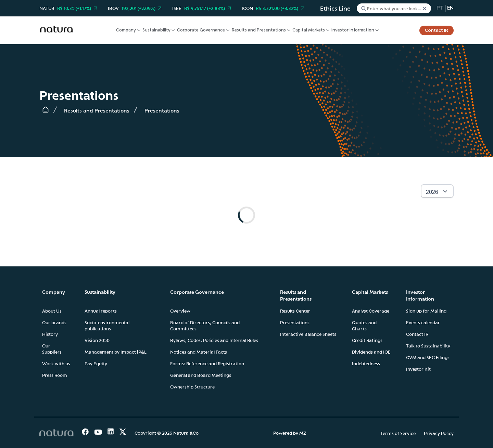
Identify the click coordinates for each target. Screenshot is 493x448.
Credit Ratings (367, 340)
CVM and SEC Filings (428, 357)
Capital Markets (309, 30)
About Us (52, 311)
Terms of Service (398, 433)
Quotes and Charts (364, 325)
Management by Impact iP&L (116, 352)
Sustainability (156, 30)
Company (126, 30)
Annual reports (101, 311)
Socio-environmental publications (107, 325)
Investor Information (353, 30)
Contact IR (437, 30)
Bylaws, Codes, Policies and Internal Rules (214, 340)
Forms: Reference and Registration (207, 363)
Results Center (295, 311)
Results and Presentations (259, 30)
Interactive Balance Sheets (308, 334)
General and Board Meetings (201, 375)
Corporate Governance (201, 30)
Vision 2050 (97, 340)
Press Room (55, 375)
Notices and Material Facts (199, 352)
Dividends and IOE (371, 352)
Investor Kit (418, 369)
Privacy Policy (439, 433)
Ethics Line (335, 8)
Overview (180, 311)
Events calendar (423, 322)
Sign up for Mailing (426, 311)
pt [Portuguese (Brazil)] (440, 8)
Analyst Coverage (371, 311)
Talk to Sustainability (428, 345)
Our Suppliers (52, 348)
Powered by (290, 433)
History (50, 334)
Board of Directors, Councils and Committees (205, 325)
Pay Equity (96, 363)
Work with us (56, 363)
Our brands (54, 322)
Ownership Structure (192, 386)
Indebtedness (366, 363)
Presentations (295, 322)
